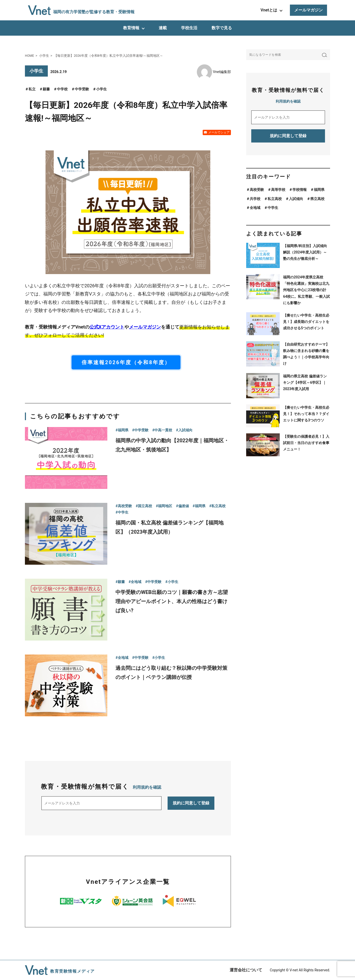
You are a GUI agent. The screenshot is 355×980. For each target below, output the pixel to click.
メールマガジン (308, 10)
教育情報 (131, 28)
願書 (46, 89)
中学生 (273, 208)
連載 (163, 28)
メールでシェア (219, 132)
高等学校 (278, 190)
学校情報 (300, 190)
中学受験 (82, 89)
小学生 (101, 89)
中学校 (62, 89)
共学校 (255, 199)
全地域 (255, 208)
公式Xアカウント (107, 327)
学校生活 (189, 28)
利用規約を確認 (147, 787)
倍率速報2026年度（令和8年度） (126, 362)
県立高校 (317, 199)
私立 (32, 89)
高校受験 (257, 190)
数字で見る (222, 28)
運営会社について (246, 970)
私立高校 (275, 199)
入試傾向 (296, 199)
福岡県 (319, 190)
